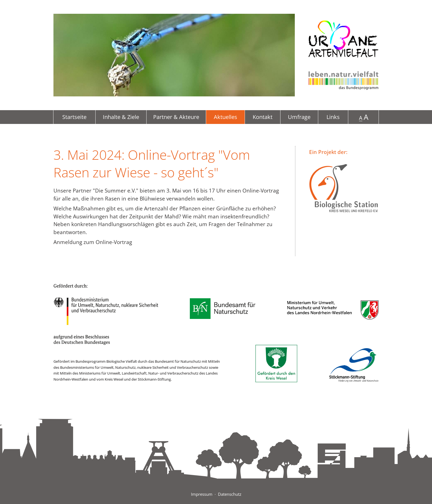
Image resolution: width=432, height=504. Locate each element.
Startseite (74, 117)
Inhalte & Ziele (121, 117)
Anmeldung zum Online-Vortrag (93, 242)
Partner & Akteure (176, 117)
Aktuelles (226, 117)
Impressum (202, 494)
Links (333, 117)
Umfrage (299, 117)
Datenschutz (230, 494)
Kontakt (263, 117)
